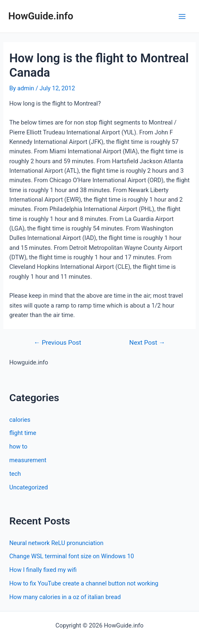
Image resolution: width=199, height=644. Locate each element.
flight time (23, 433)
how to (18, 447)
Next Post (147, 343)
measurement (28, 460)
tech (15, 474)
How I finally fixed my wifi (43, 570)
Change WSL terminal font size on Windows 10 (71, 556)
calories (20, 420)
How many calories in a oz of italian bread (65, 597)
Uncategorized (28, 487)
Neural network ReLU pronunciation (56, 543)
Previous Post (58, 343)
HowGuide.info (41, 16)
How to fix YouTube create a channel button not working (84, 583)
